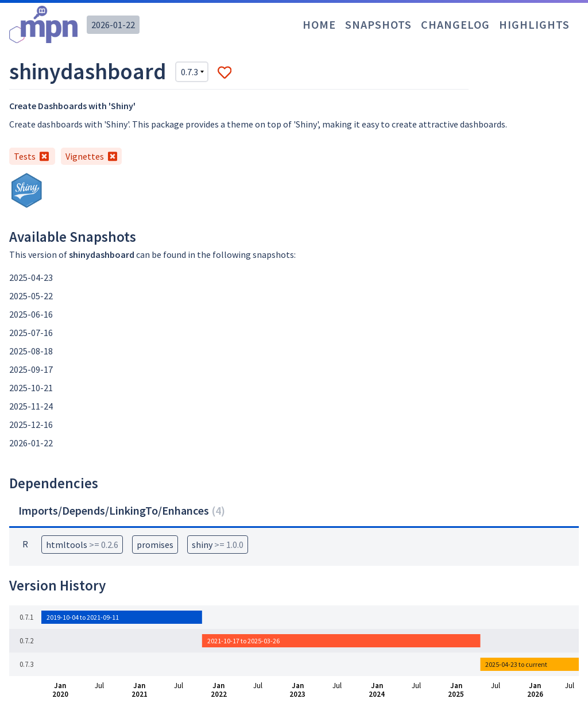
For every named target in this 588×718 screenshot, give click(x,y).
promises (155, 545)
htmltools (82, 545)
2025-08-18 (31, 351)
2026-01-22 (113, 25)
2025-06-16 (31, 314)
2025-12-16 (31, 424)
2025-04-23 (31, 277)
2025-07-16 (31, 333)
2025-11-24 (31, 406)
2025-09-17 (31, 369)
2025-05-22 (31, 296)
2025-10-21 (31, 388)
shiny (218, 545)
